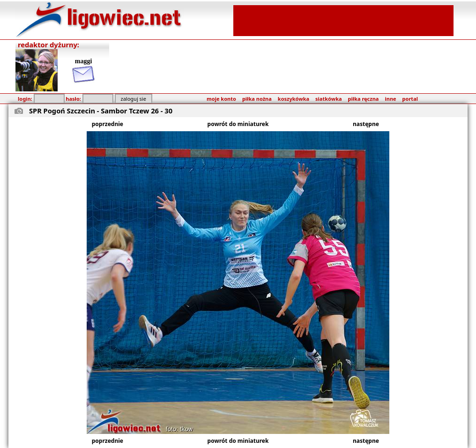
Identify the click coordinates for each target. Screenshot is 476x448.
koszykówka (294, 99)
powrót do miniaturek (238, 124)
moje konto (221, 99)
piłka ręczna (364, 99)
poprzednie (108, 124)
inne (390, 99)
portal (410, 99)
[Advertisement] (343, 20)
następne (366, 124)
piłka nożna (257, 99)
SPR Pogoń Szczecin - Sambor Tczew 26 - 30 (101, 111)
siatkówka (328, 99)
